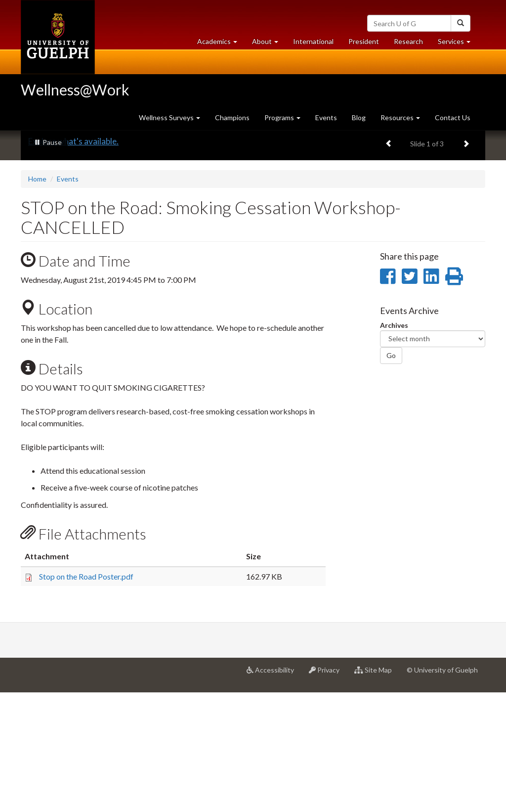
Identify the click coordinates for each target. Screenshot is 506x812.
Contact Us (453, 117)
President (364, 41)
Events (326, 117)
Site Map (377, 793)
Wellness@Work (75, 90)
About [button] (269, 44)
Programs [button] (282, 117)
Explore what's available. (73, 260)
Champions (232, 117)
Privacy (328, 793)
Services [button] (458, 44)
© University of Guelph (442, 789)
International (313, 41)
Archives (394, 444)
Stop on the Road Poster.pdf (86, 695)
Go (391, 474)
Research (412, 44)
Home (37, 298)
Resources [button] (400, 117)
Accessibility (274, 793)
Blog (359, 117)
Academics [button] (221, 44)
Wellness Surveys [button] (169, 117)
